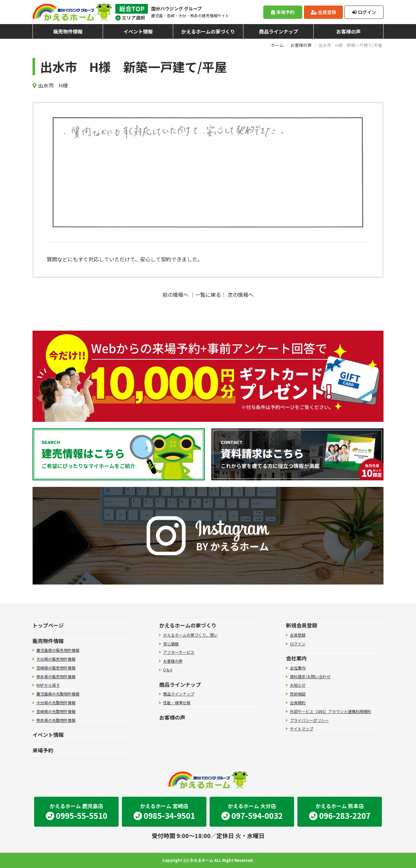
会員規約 (298, 703)
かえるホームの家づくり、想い (190, 635)
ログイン (364, 12)
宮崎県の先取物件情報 (56, 711)
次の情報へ (240, 295)
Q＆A (168, 670)
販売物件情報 (68, 31)
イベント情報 (138, 31)
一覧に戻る (208, 295)
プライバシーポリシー (309, 720)
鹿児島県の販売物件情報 (58, 650)
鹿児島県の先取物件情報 (58, 694)
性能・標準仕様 (177, 703)
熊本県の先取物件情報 (56, 720)
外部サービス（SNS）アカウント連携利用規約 (331, 711)
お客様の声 (349, 31)
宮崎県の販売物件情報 (56, 668)
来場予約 (283, 12)
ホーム (277, 45)
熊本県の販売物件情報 (56, 676)
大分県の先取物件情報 (56, 703)
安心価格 (171, 644)
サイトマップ (302, 729)
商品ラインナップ (279, 31)
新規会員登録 (302, 625)
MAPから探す (48, 685)
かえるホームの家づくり (208, 31)
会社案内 (296, 658)
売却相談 (298, 694)
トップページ (48, 625)
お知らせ (298, 685)
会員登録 (323, 12)
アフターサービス (179, 652)
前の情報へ (175, 295)
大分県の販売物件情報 (56, 659)
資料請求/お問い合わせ (310, 676)
